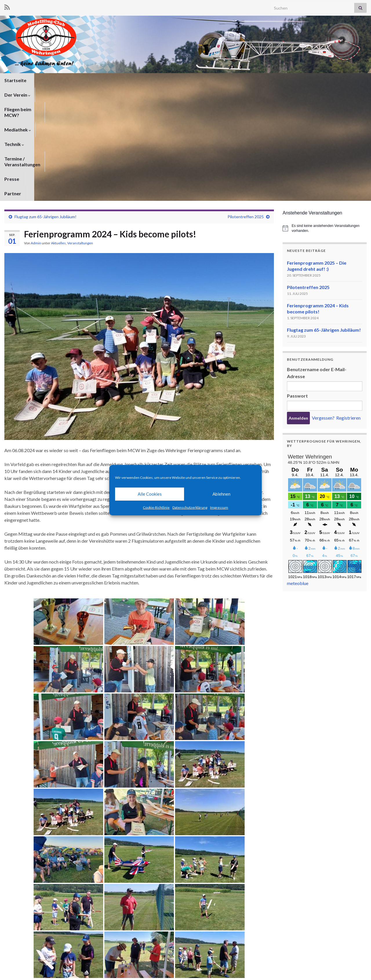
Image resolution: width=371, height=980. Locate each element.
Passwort (297, 283)
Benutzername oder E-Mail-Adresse (317, 260)
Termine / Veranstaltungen (215, 80)
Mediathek (135, 80)
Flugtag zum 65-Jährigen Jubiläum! (46, 103)
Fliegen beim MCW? (92, 80)
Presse (260, 80)
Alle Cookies (150, 494)
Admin (36, 130)
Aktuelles (58, 130)
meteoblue (298, 470)
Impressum (219, 507)
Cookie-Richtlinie (156, 507)
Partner (285, 80)
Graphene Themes (51, 973)
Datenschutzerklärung (190, 507)
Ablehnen (221, 494)
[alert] (325, 115)
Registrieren (348, 305)
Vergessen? (323, 305)
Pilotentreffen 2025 (246, 103)
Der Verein (48, 80)
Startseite (15, 80)
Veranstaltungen (80, 130)
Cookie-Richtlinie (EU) (347, 968)
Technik (168, 80)
